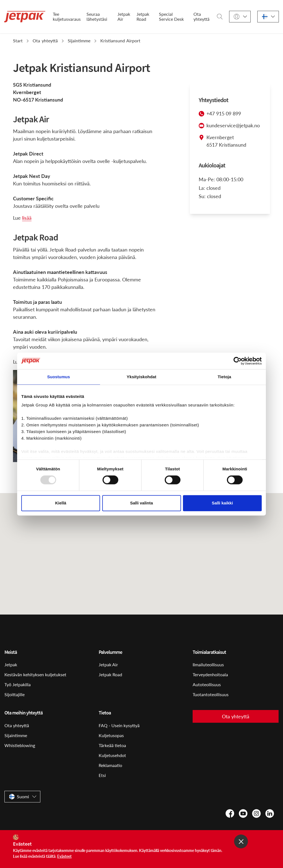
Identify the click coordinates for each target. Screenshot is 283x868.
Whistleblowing (20, 745)
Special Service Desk (171, 17)
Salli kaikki (222, 503)
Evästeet (64, 856)
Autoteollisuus (207, 684)
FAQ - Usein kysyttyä (119, 725)
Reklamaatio (110, 765)
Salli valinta (142, 503)
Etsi (102, 775)
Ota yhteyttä (201, 17)
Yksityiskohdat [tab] (141, 377)
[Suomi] (268, 17)
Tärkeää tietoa (112, 745)
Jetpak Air (124, 17)
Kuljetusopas (111, 735)
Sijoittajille (15, 694)
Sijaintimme (16, 735)
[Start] (25, 17)
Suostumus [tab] (59, 377)
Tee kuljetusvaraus (67, 17)
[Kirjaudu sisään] (240, 17)
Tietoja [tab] (225, 377)
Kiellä (61, 503)
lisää (27, 218)
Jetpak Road (143, 17)
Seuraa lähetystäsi (97, 17)
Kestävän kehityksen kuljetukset (35, 674)
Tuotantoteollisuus (211, 694)
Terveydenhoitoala (210, 674)
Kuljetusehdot (112, 755)
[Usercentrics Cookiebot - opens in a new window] (238, 361)
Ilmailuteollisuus (208, 664)
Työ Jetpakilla (18, 684)
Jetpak (11, 664)
